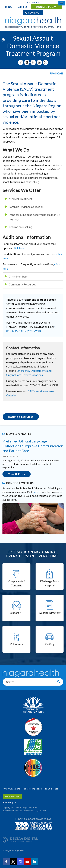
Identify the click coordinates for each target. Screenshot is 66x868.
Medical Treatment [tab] (21, 199)
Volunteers (16, 644)
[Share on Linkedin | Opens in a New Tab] (33, 62)
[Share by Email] (39, 62)
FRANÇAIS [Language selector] (56, 73)
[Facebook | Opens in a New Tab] (6, 862)
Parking (49, 644)
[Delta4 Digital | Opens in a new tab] (20, 840)
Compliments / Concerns (16, 583)
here (36, 492)
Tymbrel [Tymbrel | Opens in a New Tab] (20, 850)
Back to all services (21, 417)
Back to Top (8, 802)
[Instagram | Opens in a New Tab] (20, 862)
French (9, 7)
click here (19, 248)
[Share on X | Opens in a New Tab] (45, 62)
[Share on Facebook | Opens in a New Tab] (21, 62)
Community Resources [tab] (22, 284)
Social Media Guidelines (47, 789)
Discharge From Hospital (50, 583)
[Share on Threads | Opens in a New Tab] (27, 62)
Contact (34, 13)
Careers (22, 7)
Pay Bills (33, 2)
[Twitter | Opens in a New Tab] (13, 862)
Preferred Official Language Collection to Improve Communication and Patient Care (33, 446)
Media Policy (28, 789)
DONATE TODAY (46, 7)
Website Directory (50, 613)
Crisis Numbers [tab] (18, 276)
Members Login (12, 796)
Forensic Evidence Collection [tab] (26, 207)
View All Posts (17, 474)
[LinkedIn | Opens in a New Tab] (34, 862)
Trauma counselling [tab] (21, 227)
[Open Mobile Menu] (62, 3)
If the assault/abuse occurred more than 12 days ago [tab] (34, 217)
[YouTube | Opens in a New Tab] (27, 862)
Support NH (17, 613)
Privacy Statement (11, 789)
